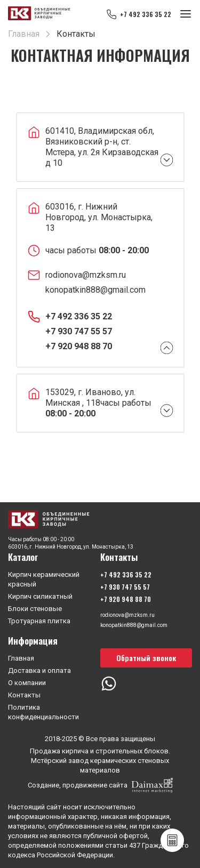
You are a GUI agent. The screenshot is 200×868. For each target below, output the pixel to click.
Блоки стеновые (35, 609)
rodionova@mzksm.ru (86, 275)
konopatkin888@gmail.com (95, 290)
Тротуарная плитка (39, 621)
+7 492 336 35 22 (146, 14)
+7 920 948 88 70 (79, 346)
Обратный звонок (146, 658)
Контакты (24, 695)
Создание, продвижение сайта (100, 785)
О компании (27, 683)
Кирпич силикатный (40, 596)
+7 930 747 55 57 (79, 331)
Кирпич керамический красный (44, 579)
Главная (21, 658)
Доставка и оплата (39, 670)
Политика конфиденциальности (43, 712)
